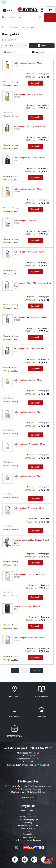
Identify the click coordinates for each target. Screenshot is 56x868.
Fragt (28, 814)
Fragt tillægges (8, 112)
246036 (17, 320)
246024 (17, 289)
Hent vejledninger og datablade (28, 840)
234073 (17, 577)
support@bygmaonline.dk (28, 759)
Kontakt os (28, 762)
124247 (17, 609)
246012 (17, 352)
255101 (17, 223)
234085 (17, 447)
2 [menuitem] (25, 671)
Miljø (28, 831)
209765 (17, 160)
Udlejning (28, 822)
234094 (17, 255)
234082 (17, 415)
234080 (17, 97)
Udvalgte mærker (28, 828)
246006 (17, 129)
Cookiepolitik (28, 834)
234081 (17, 383)
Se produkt (36, 83)
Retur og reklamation (28, 817)
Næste (37, 671)
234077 (17, 511)
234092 (17, 66)
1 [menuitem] (15, 671)
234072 (17, 640)
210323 (17, 192)
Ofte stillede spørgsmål (28, 820)
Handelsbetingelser (28, 811)
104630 (17, 546)
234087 (17, 479)
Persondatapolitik (28, 837)
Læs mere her (28, 797)
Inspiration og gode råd (28, 825)
